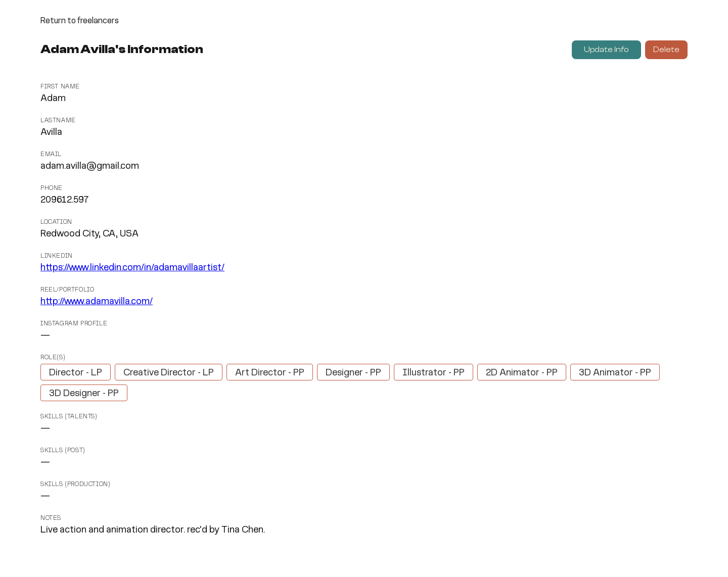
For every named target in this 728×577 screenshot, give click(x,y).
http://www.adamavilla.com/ (97, 302)
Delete (666, 50)
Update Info (606, 50)
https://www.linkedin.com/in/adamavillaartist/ (132, 268)
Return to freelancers (80, 21)
